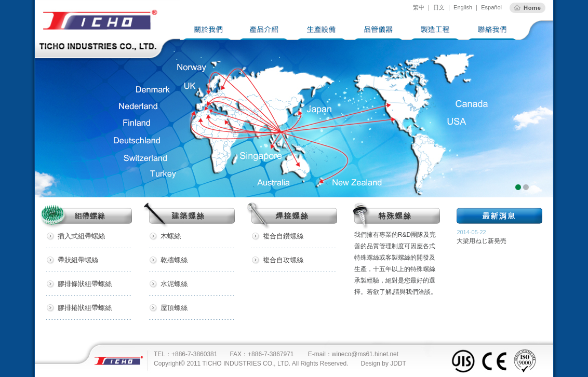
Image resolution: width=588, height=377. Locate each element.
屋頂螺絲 (174, 308)
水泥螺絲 (174, 284)
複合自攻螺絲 (283, 260)
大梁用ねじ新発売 (482, 241)
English (463, 7)
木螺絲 (171, 236)
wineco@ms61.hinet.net (365, 354)
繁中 (419, 7)
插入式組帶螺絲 (81, 236)
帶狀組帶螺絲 (78, 260)
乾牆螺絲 (174, 260)
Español (491, 7)
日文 (439, 7)
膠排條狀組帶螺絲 (85, 284)
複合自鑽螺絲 (283, 236)
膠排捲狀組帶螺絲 (85, 308)
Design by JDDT (384, 363)
